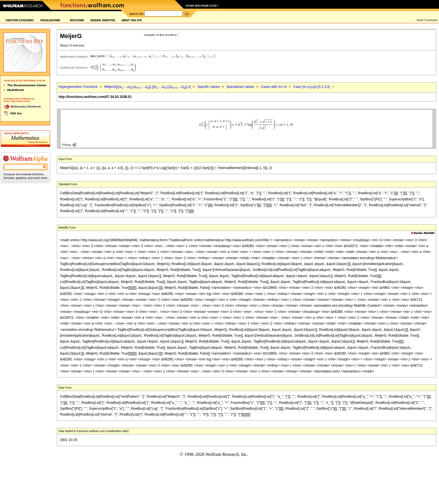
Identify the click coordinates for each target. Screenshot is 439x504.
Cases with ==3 (274, 87)
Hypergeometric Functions (78, 87)
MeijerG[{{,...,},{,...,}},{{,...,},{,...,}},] (147, 87)
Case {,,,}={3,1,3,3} (312, 87)
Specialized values (240, 87)
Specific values (209, 87)
